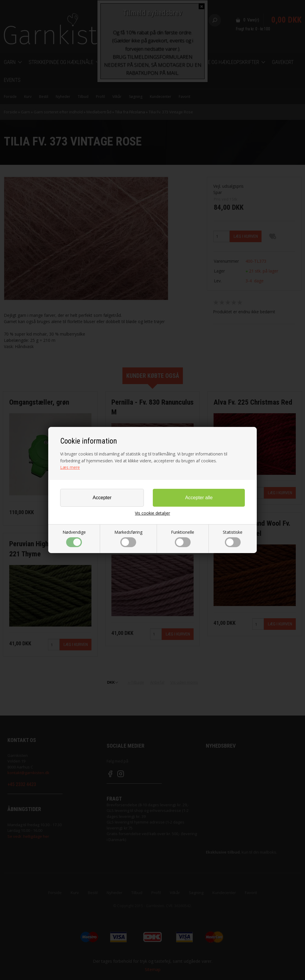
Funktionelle (183, 538)
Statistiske (233, 538)
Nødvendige (74, 538)
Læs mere (70, 467)
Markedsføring (128, 538)
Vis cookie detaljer (152, 513)
